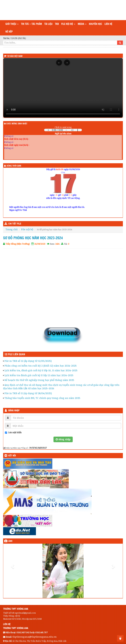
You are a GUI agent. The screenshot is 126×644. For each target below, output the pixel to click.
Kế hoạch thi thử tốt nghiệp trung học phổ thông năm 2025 (39, 380)
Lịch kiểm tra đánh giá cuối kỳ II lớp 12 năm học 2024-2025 (39, 375)
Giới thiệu (12, 24)
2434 (57, 244)
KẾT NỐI (12, 456)
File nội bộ (68, 24)
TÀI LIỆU (48, 24)
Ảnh (10, 541)
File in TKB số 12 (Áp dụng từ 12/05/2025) (28, 361)
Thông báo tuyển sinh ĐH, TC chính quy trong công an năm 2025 (42, 398)
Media (82, 24)
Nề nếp (9, 32)
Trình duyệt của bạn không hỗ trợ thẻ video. (63, 88)
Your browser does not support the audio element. (63, 130)
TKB (57, 24)
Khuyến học (95, 24)
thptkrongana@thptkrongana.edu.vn (35, 637)
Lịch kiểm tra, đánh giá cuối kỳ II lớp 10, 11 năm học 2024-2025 (41, 370)
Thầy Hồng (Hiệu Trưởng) (18, 244)
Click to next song (63, 127)
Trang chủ (12, 229)
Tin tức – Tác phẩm (31, 24)
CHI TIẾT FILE (15, 224)
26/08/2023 (40, 244)
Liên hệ (108, 24)
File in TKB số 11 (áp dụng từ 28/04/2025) (28, 393)
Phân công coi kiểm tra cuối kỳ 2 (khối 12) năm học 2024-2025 (41, 366)
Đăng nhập (14, 411)
